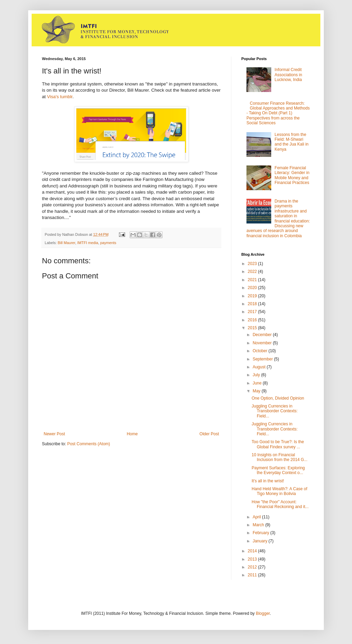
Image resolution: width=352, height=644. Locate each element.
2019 (253, 296)
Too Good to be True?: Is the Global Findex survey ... (278, 444)
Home (132, 434)
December (263, 335)
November (263, 343)
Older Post (209, 434)
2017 (253, 312)
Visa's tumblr (60, 97)
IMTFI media (88, 243)
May (257, 391)
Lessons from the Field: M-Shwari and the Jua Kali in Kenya (292, 142)
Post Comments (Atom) (89, 444)
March (259, 525)
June (258, 383)
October (261, 351)
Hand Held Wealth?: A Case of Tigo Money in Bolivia (279, 491)
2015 (253, 328)
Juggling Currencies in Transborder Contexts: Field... (275, 411)
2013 (253, 559)
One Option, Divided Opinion (278, 398)
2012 (253, 567)
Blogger (263, 613)
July (257, 375)
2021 (253, 280)
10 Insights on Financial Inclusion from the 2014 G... (279, 457)
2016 (253, 320)
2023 (253, 264)
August (260, 367)
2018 (253, 304)
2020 (253, 288)
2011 (253, 575)
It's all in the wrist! (268, 481)
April (257, 517)
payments (108, 243)
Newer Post (54, 434)
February (261, 533)
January (261, 541)
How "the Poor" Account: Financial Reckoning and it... (280, 504)
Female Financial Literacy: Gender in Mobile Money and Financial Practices (292, 175)
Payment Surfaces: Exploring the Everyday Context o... (278, 470)
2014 (253, 551)
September (263, 359)
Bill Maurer (67, 243)
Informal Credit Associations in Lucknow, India (288, 75)
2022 (253, 272)
